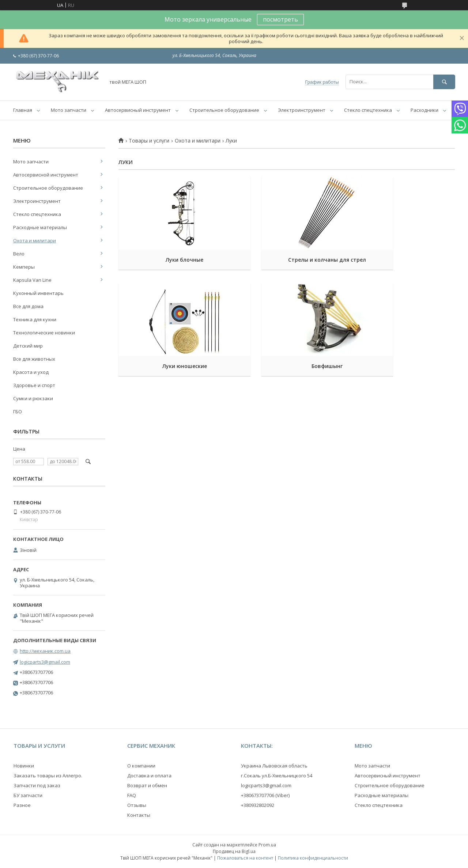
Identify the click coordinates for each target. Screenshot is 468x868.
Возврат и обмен (147, 785)
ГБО (18, 412)
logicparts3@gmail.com (45, 662)
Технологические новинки (44, 333)
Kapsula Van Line (32, 280)
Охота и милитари (198, 141)
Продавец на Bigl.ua (234, 851)
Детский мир (28, 346)
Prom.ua (267, 845)
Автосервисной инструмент (46, 175)
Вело (19, 254)
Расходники (424, 110)
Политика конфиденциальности (313, 858)
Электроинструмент (302, 110)
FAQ (132, 795)
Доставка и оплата (149, 776)
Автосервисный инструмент (138, 110)
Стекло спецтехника (368, 110)
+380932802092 (258, 805)
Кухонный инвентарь (38, 293)
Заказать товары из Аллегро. (48, 776)
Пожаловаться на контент (245, 858)
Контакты (139, 815)
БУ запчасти (28, 795)
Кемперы (24, 267)
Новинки (24, 766)
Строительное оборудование (224, 110)
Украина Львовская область (274, 766)
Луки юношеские (402, 260)
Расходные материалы (40, 227)
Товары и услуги (149, 141)
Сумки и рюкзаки (33, 398)
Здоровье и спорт (34, 385)
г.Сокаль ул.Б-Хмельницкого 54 (277, 776)
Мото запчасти (69, 110)
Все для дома (28, 306)
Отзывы (137, 805)
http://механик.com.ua (45, 651)
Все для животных (34, 359)
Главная (23, 110)
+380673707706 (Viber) (265, 795)
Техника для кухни (35, 319)
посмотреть (280, 19)
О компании (141, 766)
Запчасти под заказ (37, 785)
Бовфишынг (171, 366)
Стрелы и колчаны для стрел (286, 260)
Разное (22, 805)
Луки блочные (171, 260)
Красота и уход (31, 372)
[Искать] (444, 82)
